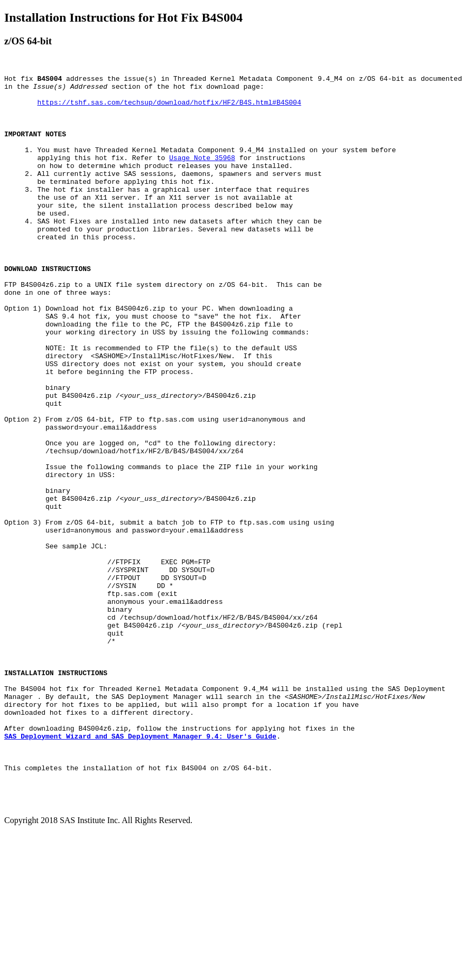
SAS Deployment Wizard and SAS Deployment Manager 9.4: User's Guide (140, 869)
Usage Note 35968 (202, 175)
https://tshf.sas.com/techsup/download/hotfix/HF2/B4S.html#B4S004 (169, 108)
